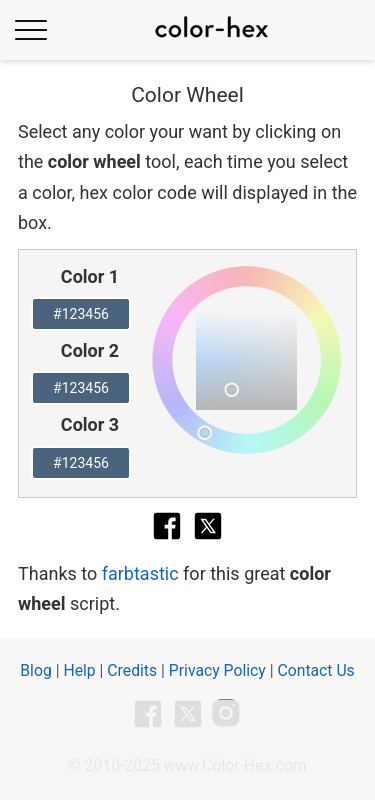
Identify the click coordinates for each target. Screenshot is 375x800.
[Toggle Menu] (31, 29)
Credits (132, 670)
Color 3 (90, 424)
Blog (35, 670)
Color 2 (90, 350)
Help (79, 670)
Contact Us (315, 670)
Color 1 (90, 276)
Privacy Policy (217, 670)
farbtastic (140, 573)
